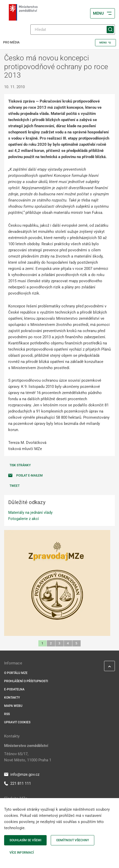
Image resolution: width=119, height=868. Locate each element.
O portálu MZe (16, 673)
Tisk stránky (20, 465)
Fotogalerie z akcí (24, 519)
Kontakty (12, 698)
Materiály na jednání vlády (30, 513)
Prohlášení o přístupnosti (26, 681)
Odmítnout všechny (73, 840)
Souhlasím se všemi (25, 840)
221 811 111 (18, 783)
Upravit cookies (17, 722)
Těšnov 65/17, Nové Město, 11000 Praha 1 (28, 757)
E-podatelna (14, 689)
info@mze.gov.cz (22, 774)
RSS (7, 714)
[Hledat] (73, 30)
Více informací (22, 853)
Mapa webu (13, 706)
